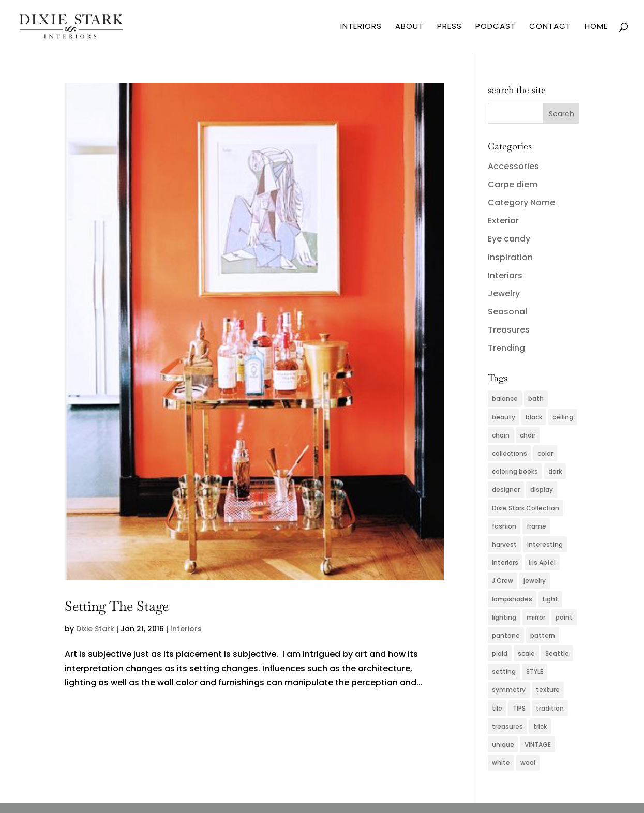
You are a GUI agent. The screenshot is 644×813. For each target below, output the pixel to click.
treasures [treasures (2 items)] (507, 726)
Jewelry (504, 293)
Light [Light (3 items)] (550, 599)
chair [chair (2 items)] (528, 435)
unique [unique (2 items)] (503, 744)
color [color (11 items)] (545, 453)
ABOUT (409, 27)
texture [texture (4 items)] (548, 690)
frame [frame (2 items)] (536, 526)
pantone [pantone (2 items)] (506, 635)
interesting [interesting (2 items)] (545, 544)
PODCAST (496, 27)
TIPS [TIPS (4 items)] (519, 708)
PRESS (450, 27)
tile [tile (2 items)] (497, 708)
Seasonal (507, 312)
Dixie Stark (95, 629)
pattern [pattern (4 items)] (543, 635)
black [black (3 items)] (534, 417)
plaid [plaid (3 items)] (500, 653)
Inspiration (510, 257)
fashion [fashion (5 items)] (504, 526)
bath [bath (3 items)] (536, 398)
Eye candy (509, 239)
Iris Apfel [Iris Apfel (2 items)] (542, 562)
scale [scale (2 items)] (526, 653)
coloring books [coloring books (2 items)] (515, 471)
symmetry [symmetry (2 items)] (509, 690)
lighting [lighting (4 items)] (504, 617)
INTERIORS (361, 27)
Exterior (503, 221)
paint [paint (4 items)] (564, 617)
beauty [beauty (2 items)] (504, 417)
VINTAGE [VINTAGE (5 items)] (538, 744)
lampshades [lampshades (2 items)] (512, 599)
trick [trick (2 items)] (540, 726)
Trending (506, 348)
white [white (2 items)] (501, 763)
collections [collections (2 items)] (510, 453)
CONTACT (550, 27)
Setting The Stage (117, 606)
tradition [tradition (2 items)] (550, 708)
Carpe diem (513, 184)
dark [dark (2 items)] (555, 471)
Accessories (513, 166)
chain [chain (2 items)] (501, 435)
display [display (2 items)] (542, 490)
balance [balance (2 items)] (505, 398)
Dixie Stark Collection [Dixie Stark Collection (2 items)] (526, 508)
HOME (596, 27)
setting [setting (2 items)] (504, 672)
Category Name (521, 202)
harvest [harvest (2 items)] (504, 544)
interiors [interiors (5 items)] (505, 562)
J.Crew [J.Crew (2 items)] (503, 581)
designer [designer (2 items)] (506, 490)
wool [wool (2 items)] (528, 763)
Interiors (186, 629)
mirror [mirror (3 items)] (536, 617)
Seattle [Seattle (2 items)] (557, 653)
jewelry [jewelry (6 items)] (535, 581)
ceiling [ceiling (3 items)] (563, 417)
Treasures (509, 330)
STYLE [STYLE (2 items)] (535, 672)
